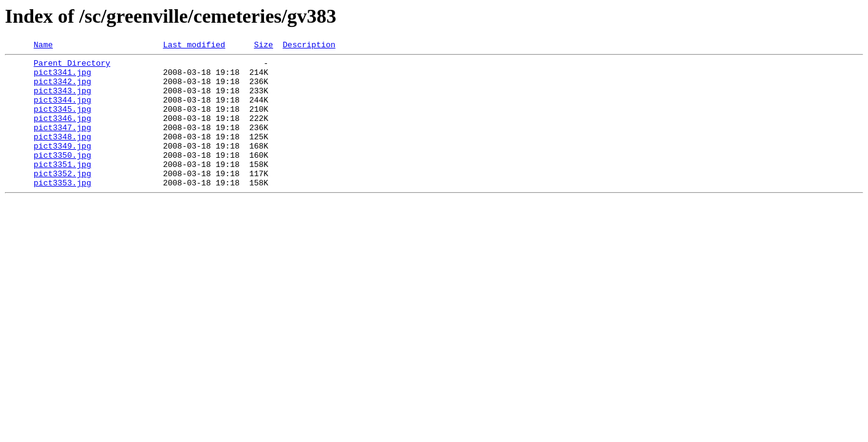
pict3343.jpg (63, 99)
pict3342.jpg (63, 88)
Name (43, 46)
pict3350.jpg (63, 177)
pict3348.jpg (63, 155)
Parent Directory (72, 66)
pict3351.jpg (63, 188)
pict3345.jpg (63, 122)
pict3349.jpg (63, 166)
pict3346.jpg (63, 133)
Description (309, 46)
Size (264, 46)
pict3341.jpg (63, 77)
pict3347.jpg (63, 144)
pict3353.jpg (63, 210)
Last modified (194, 46)
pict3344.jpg (63, 110)
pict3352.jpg (63, 199)
